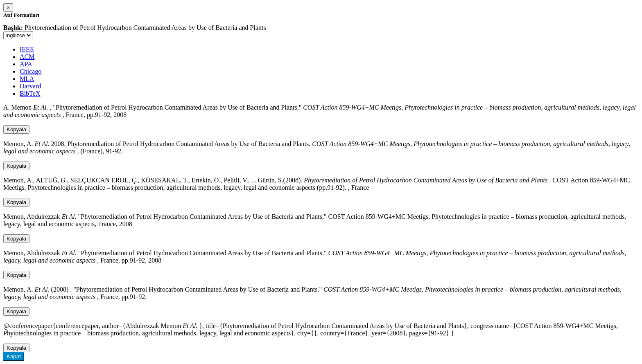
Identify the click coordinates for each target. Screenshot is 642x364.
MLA (27, 79)
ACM (27, 57)
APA (26, 64)
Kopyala (16, 129)
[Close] (8, 8)
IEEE (27, 49)
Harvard (30, 86)
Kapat (14, 356)
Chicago (31, 71)
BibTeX (30, 93)
